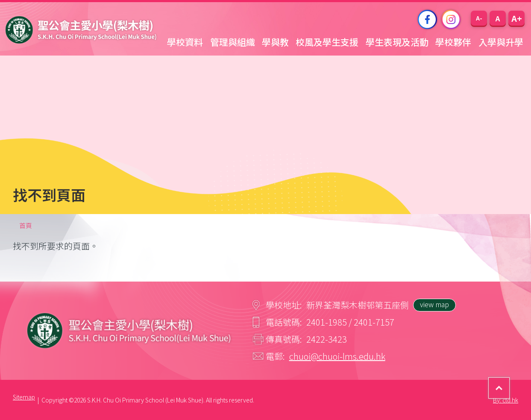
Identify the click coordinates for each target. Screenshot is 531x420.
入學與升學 (501, 42)
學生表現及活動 (397, 42)
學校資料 (185, 42)
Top (509, 382)
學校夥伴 (453, 42)
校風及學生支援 (327, 42)
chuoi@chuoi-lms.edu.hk (337, 356)
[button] (479, 18)
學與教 (275, 42)
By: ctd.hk (506, 400)
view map (434, 304)
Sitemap (24, 397)
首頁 (26, 225)
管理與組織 (233, 42)
